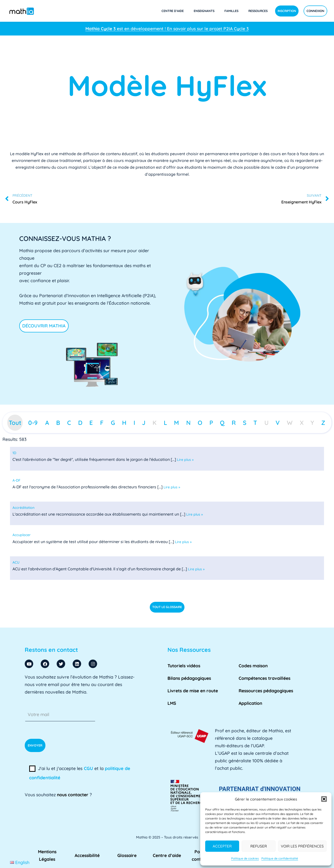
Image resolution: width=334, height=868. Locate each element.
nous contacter (73, 795)
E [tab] (91, 423)
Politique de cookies (245, 858)
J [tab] (144, 423)
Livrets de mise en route (193, 691)
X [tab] (302, 423)
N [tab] (188, 423)
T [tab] (255, 423)
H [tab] (124, 423)
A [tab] (47, 423)
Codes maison (253, 666)
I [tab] (134, 423)
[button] (324, 799)
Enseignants (204, 11)
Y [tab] (312, 423)
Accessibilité (87, 855)
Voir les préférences (302, 846)
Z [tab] (323, 423)
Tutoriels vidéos (184, 666)
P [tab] (211, 423)
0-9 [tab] (33, 423)
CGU (88, 768)
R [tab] (234, 423)
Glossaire (127, 855)
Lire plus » (185, 460)
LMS (172, 703)
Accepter (222, 846)
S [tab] (245, 423)
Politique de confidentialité (280, 858)
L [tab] (165, 423)
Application (250, 703)
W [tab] (290, 423)
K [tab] (155, 423)
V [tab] (278, 423)
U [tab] (266, 423)
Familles (231, 11)
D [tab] (80, 423)
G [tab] (113, 423)
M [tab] (176, 423)
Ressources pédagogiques (266, 691)
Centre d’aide (173, 11)
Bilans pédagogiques (189, 678)
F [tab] (102, 423)
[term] (14, 453)
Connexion (315, 11)
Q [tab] (222, 423)
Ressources (258, 11)
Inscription (287, 11)
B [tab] (58, 423)
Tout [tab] (15, 423)
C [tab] (69, 423)
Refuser (259, 846)
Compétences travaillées (264, 678)
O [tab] (200, 423)
